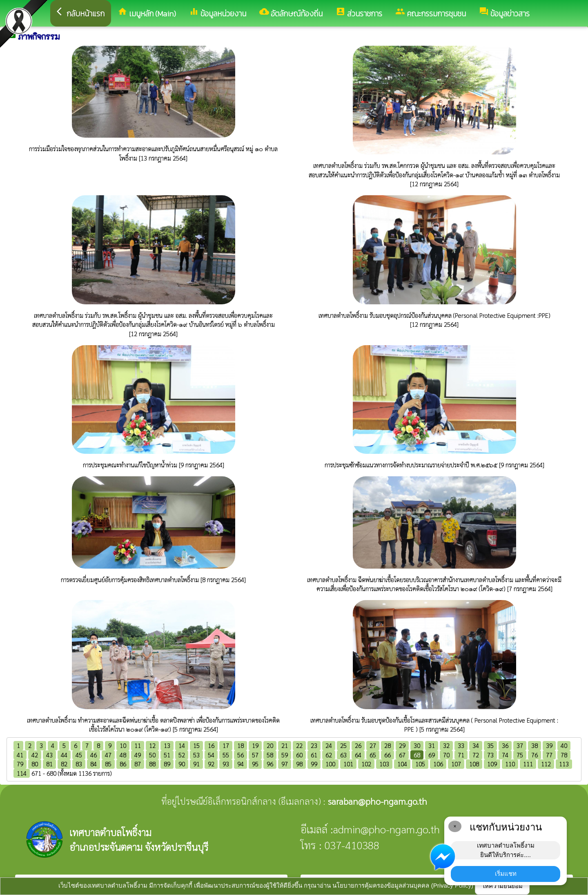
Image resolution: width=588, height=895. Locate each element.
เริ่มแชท (506, 874)
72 (476, 755)
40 (564, 745)
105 (420, 764)
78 (564, 755)
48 (123, 755)
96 (270, 764)
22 (299, 745)
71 (461, 755)
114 (22, 773)
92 (211, 764)
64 (358, 755)
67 (402, 755)
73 (490, 755)
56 (241, 755)
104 (402, 764)
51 (167, 755)
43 (49, 755)
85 (108, 764)
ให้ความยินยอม (502, 886)
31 (432, 745)
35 (490, 745)
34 (476, 745)
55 (226, 755)
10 (123, 745)
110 (510, 764)
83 (79, 764)
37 (520, 745)
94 (241, 764)
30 (417, 745)
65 (373, 755)
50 (152, 755)
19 (255, 745)
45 (79, 755)
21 (285, 745)
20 (270, 745)
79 (20, 764)
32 (446, 745)
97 (285, 764)
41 (20, 755)
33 (461, 745)
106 (438, 764)
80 (35, 764)
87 (138, 764)
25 (343, 745)
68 (417, 755)
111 (528, 764)
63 (343, 755)
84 (94, 764)
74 (505, 755)
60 (299, 755)
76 (535, 755)
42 (35, 755)
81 (49, 764)
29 (402, 745)
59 (285, 755)
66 (388, 755)
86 (123, 764)
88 (152, 764)
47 (108, 755)
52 (182, 755)
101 (348, 764)
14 (182, 745)
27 (373, 745)
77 (549, 755)
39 (549, 745)
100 (330, 764)
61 (314, 755)
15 (196, 745)
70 (446, 755)
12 (152, 745)
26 (358, 745)
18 (241, 745)
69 (432, 755)
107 (456, 764)
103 (384, 764)
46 (94, 755)
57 (255, 755)
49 (138, 755)
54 (211, 755)
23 (314, 745)
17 (226, 745)
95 (255, 764)
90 (182, 764)
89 (167, 764)
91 (196, 764)
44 (64, 755)
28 (388, 745)
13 (167, 745)
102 (366, 764)
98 (299, 764)
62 (329, 755)
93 (226, 764)
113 (564, 764)
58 (270, 755)
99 (314, 764)
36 (505, 745)
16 (211, 745)
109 (492, 764)
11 (138, 745)
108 (474, 764)
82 (64, 764)
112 (546, 764)
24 (329, 745)
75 (520, 755)
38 (535, 745)
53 (196, 755)
